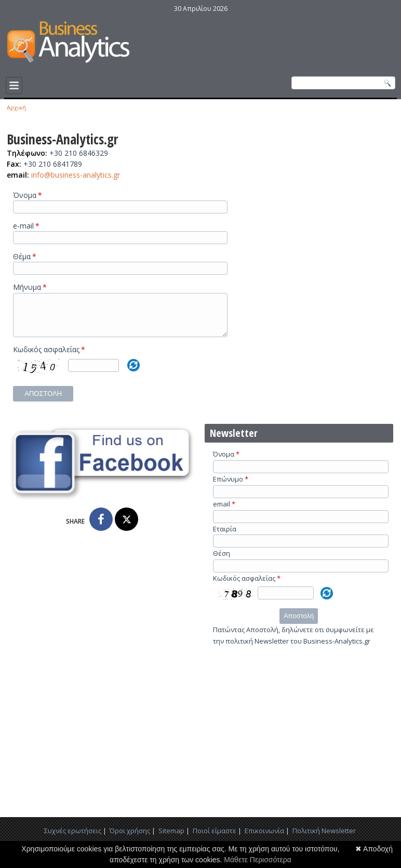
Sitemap (171, 838)
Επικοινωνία (264, 838)
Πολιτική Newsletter (324, 838)
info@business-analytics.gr (76, 175)
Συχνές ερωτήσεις (73, 838)
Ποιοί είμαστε (215, 838)
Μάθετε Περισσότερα (258, 860)
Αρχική (16, 107)
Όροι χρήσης (130, 838)
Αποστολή (43, 401)
